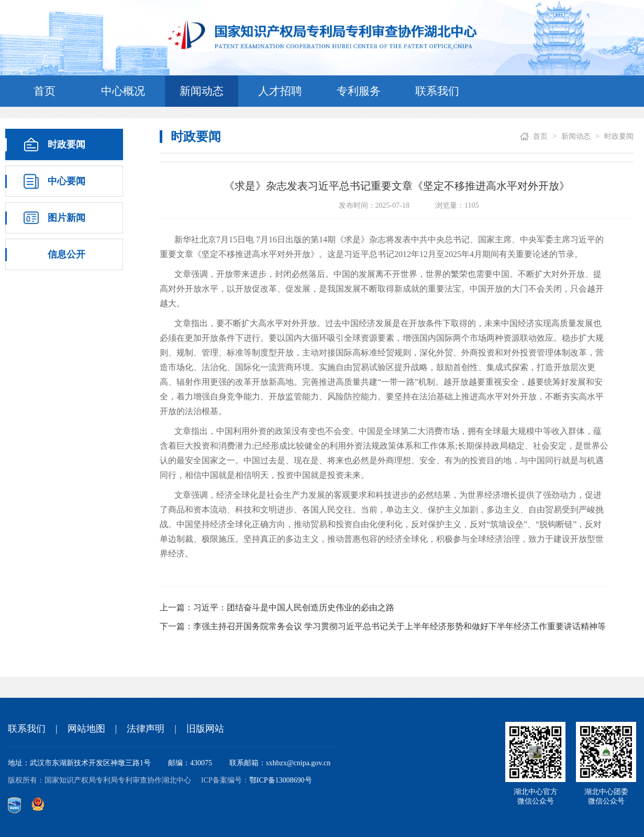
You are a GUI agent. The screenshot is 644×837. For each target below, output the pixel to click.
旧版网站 (205, 729)
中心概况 (123, 91)
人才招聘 (280, 91)
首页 (45, 91)
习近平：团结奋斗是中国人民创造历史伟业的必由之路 (294, 607)
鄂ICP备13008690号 (281, 780)
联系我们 (437, 91)
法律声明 (146, 729)
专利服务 (359, 91)
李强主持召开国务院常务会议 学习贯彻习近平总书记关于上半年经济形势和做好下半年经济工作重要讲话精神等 (399, 626)
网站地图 (86, 729)
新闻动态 (202, 91)
